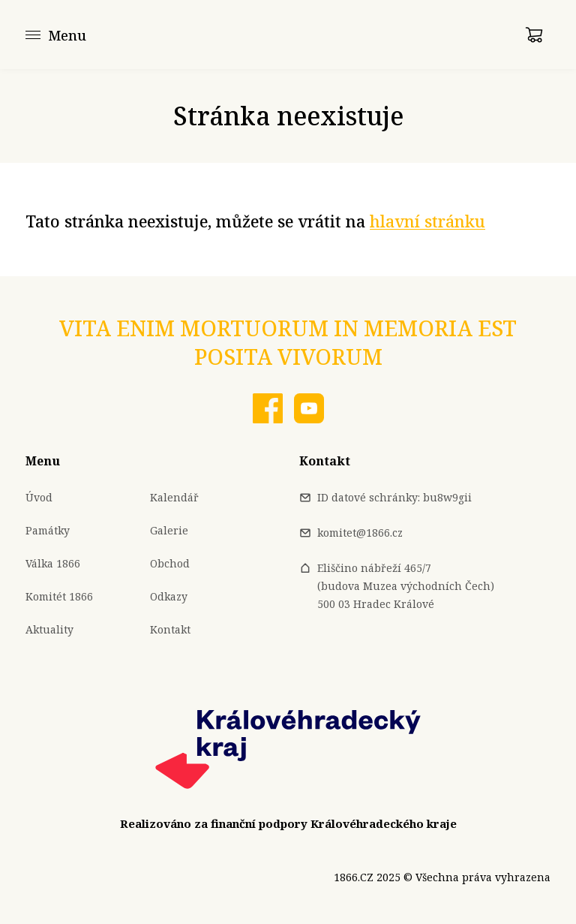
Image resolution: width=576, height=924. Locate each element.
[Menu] (56, 35)
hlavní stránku (427, 221)
